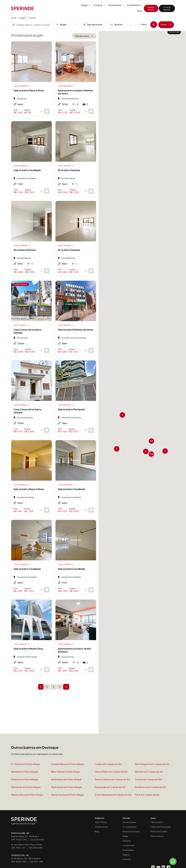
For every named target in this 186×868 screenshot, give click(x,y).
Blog (139, 11)
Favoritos (127, 859)
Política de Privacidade (161, 827)
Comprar (99, 5)
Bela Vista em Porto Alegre (66, 772)
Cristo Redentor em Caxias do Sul (113, 795)
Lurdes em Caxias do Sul (108, 764)
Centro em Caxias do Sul (148, 779)
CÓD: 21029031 (66, 325)
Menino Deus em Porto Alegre (27, 795)
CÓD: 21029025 (22, 644)
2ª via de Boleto (130, 827)
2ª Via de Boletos (167, 8)
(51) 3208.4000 (37, 839)
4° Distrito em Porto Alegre (26, 764)
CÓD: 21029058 (22, 246)
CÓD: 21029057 (66, 166)
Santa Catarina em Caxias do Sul (112, 779)
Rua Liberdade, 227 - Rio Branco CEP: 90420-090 (25, 836)
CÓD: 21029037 (66, 405)
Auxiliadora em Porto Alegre (66, 779)
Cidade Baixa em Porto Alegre (68, 764)
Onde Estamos (101, 827)
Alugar (86, 5)
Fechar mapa (174, 32)
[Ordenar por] (84, 36)
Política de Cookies (159, 831)
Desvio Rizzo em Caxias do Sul (111, 772)
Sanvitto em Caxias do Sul (149, 772)
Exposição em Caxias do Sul (110, 787)
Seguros (126, 855)
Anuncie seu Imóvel (131, 831)
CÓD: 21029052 (22, 565)
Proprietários (116, 5)
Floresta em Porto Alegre (25, 779)
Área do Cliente (151, 8)
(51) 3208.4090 (36, 848)
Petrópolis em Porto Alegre (26, 787)
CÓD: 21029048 (66, 485)
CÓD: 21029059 (66, 246)
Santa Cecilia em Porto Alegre (67, 795)
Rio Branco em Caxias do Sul (150, 787)
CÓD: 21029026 (66, 644)
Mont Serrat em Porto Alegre (66, 787)
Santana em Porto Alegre (25, 772)
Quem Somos (101, 822)
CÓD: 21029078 (22, 86)
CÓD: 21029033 (22, 405)
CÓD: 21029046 (22, 485)
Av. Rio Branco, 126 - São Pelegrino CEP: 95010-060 (26, 858)
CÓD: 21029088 (66, 86)
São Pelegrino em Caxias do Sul (152, 764)
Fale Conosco (157, 822)
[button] (123, 408)
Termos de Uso (157, 836)
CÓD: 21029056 (22, 166)
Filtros (166, 25)
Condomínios (135, 5)
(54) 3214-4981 (36, 861)
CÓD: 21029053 (66, 565)
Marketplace (128, 850)
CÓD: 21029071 (22, 325)
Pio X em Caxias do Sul (147, 795)
